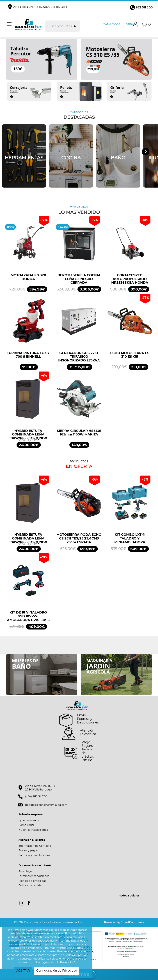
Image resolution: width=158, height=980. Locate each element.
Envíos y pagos (28, 850)
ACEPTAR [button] (23, 971)
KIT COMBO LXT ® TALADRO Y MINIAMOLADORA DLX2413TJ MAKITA (130, 538)
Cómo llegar (26, 825)
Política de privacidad (33, 881)
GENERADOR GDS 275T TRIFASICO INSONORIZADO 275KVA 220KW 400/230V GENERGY (79, 357)
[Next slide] (146, 152)
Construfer (29, 24)
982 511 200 (144, 7)
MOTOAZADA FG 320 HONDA (28, 277)
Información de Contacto (35, 846)
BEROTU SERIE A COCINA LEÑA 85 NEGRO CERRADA (79, 279)
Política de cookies (31, 886)
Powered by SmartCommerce (124, 922)
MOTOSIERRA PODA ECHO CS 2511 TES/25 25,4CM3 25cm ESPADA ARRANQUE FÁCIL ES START (79, 538)
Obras (131, 24)
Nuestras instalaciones (33, 830)
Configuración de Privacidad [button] (57, 971)
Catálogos (112, 24)
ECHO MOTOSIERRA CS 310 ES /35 (130, 355)
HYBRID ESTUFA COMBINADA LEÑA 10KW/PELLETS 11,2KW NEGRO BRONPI (28, 435)
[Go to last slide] (12, 152)
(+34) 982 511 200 (36, 796)
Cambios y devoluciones (34, 855)
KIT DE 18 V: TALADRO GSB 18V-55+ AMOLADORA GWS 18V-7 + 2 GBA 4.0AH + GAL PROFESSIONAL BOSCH (28, 616)
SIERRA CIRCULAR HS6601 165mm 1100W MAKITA (79, 433)
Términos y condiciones (34, 876)
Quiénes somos (29, 820)
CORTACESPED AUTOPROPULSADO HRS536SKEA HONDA (130, 279)
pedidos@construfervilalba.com (46, 805)
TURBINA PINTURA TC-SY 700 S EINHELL (28, 355)
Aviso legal (25, 871)
